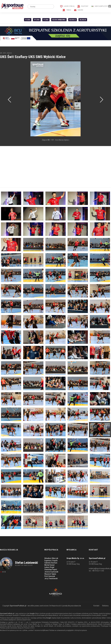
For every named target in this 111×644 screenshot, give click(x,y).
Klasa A (73, 20)
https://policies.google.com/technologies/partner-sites (53, 613)
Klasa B (83, 20)
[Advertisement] (56, 167)
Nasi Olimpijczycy (100, 6)
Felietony (83, 6)
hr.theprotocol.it (56, 606)
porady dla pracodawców (72, 606)
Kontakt (96, 606)
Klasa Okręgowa (59, 20)
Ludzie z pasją (67, 6)
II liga (28, 20)
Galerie (79, 10)
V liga (46, 20)
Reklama (105, 606)
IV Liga (37, 20)
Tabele (67, 10)
